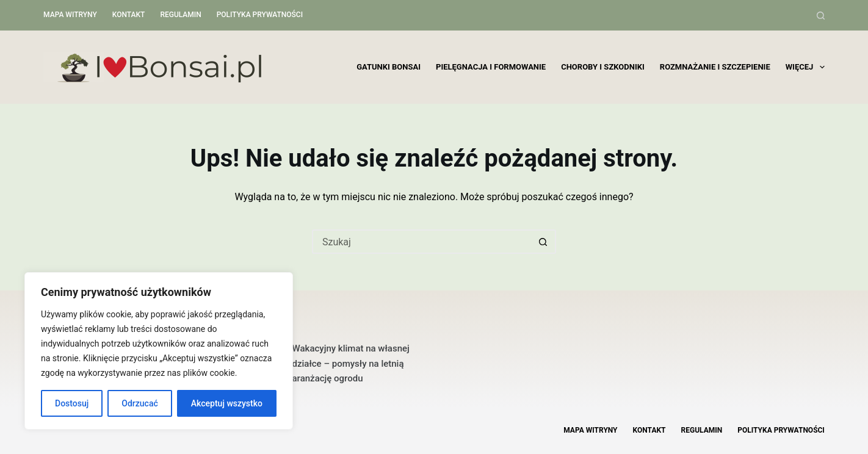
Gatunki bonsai (389, 67)
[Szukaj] (821, 16)
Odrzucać (139, 403)
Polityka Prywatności (260, 15)
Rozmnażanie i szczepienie (715, 67)
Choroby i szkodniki (603, 67)
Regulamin (180, 15)
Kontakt (129, 15)
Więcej (805, 67)
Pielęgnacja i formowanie (491, 67)
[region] (159, 351)
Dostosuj (72, 403)
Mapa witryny (70, 15)
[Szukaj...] (422, 242)
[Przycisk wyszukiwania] (544, 242)
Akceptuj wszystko (227, 403)
